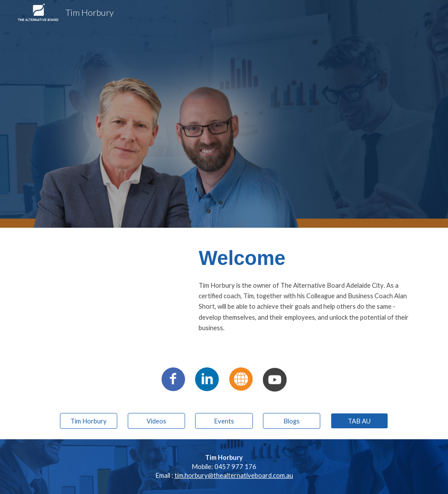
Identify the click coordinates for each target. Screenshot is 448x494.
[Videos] (156, 421)
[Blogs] (292, 421)
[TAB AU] (359, 421)
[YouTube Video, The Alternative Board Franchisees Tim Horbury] (106, 292)
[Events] (224, 421)
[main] (308, 288)
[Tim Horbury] (89, 421)
